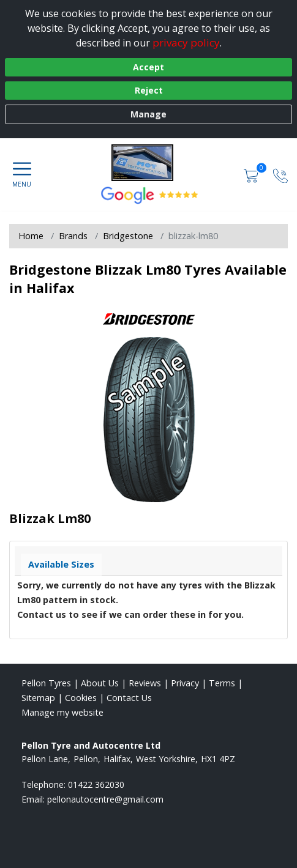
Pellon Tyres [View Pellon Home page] (46, 683)
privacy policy (186, 43)
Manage (148, 114)
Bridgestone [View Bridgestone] (128, 236)
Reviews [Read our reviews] (145, 683)
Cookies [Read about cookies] (81, 698)
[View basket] (252, 175)
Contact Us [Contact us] (129, 698)
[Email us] (105, 799)
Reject (149, 90)
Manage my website (62, 712)
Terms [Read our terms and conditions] (222, 683)
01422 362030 (96, 785)
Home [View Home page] (31, 236)
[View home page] (148, 163)
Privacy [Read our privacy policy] (185, 683)
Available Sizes (61, 564)
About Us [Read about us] (100, 683)
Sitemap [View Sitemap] (38, 698)
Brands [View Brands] (73, 236)
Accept (148, 67)
